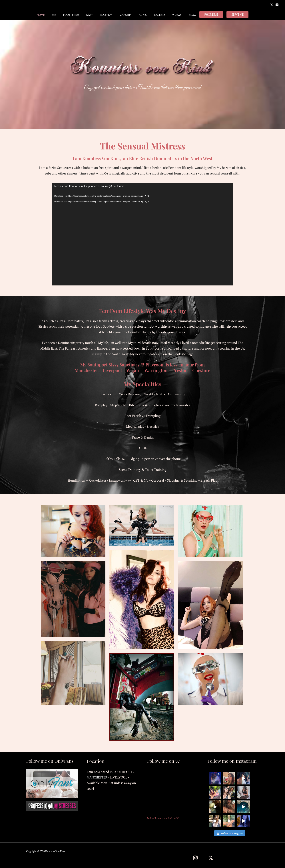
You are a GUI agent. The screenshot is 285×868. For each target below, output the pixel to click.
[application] (142, 235)
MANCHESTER (97, 777)
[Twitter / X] (211, 858)
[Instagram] (277, 5)
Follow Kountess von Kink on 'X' (163, 818)
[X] (272, 5)
